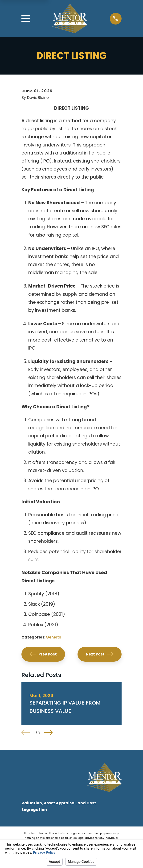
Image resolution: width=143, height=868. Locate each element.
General (53, 637)
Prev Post (43, 654)
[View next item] (48, 732)
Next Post (99, 654)
